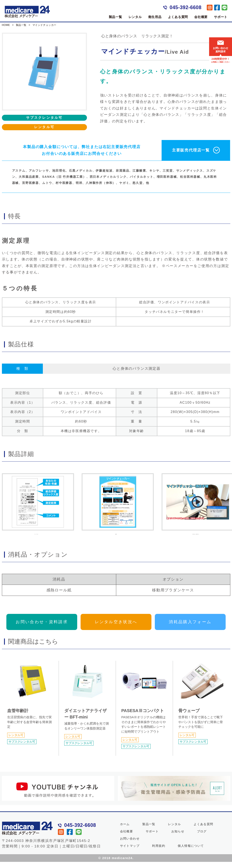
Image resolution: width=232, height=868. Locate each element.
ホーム (125, 830)
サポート (221, 17)
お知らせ (178, 837)
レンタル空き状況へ (116, 628)
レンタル (135, 17)
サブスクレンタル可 (44, 118)
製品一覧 (115, 17)
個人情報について (191, 852)
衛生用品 (155, 17)
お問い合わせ (130, 845)
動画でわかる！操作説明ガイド (196, 506)
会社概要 (201, 17)
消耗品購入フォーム (190, 628)
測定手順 (116, 506)
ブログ (202, 837)
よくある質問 (178, 17)
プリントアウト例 (36, 506)
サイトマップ (130, 852)
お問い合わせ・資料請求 (42, 628)
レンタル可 (44, 127)
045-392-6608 (186, 7)
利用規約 (159, 852)
